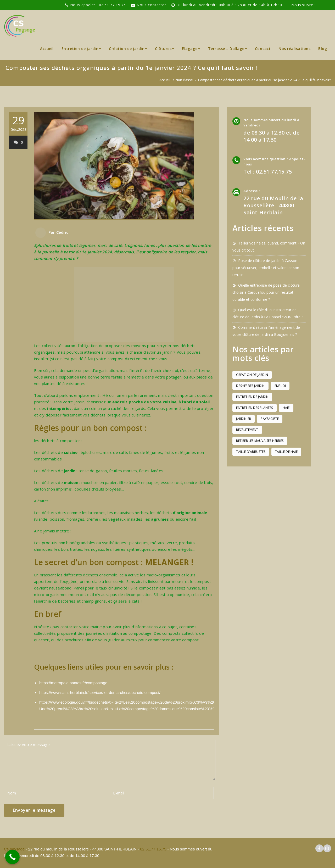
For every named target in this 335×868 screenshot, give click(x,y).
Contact (263, 49)
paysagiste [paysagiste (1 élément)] (270, 419)
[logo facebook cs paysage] (319, 5)
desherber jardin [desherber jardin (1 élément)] (250, 386)
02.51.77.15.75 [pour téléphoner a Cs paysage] (153, 849)
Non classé (184, 80)
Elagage (191, 49)
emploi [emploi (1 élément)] (280, 386)
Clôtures (164, 49)
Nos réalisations (294, 49)
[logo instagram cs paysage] (327, 848)
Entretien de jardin (81, 49)
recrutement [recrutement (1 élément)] (247, 430)
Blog (323, 49)
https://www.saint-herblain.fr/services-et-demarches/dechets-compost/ (100, 692)
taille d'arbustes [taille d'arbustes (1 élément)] (251, 452)
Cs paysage (15, 849)
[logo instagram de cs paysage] (327, 5)
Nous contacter (151, 5)
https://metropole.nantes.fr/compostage (73, 683)
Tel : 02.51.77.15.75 (268, 172)
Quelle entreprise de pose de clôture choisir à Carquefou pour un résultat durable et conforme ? (266, 292)
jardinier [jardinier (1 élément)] (244, 419)
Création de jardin (128, 49)
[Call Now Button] (12, 857)
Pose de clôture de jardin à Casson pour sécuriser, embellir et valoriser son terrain (266, 268)
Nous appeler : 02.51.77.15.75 (98, 5)
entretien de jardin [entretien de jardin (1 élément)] (252, 397)
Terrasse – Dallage (228, 49)
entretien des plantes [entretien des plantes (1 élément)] (254, 408)
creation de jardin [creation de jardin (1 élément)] (252, 375)
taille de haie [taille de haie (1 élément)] (286, 452)
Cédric (62, 232)
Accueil (47, 49)
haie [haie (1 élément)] (286, 408)
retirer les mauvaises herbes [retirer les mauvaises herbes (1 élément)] (260, 441)
